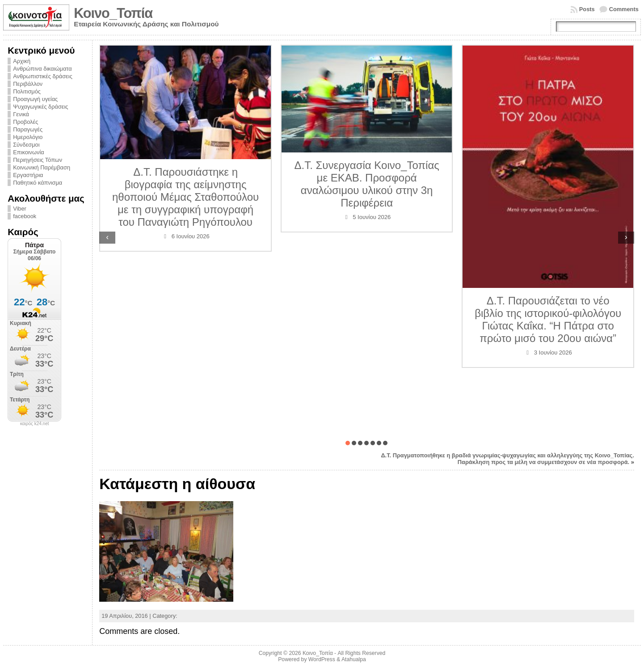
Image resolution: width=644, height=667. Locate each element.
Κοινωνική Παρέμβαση (42, 167)
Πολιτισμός (27, 91)
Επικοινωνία (28, 152)
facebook (25, 216)
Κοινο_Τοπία (113, 13)
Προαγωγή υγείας (35, 99)
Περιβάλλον (28, 84)
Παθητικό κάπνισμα (38, 183)
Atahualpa (354, 659)
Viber (20, 209)
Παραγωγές (28, 129)
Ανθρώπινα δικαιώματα (42, 69)
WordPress (322, 659)
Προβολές (25, 122)
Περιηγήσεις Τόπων (38, 160)
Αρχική (22, 61)
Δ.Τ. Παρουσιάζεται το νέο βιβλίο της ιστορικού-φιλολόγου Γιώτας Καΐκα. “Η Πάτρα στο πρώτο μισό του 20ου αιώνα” (548, 319)
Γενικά (21, 114)
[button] (348, 443)
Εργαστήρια (28, 175)
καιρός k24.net (35, 424)
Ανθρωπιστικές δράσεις (43, 76)
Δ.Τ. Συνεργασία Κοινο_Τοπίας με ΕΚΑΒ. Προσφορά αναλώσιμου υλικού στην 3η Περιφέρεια (366, 184)
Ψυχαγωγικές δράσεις (40, 107)
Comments (624, 9)
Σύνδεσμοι (26, 145)
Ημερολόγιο (28, 137)
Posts (587, 9)
